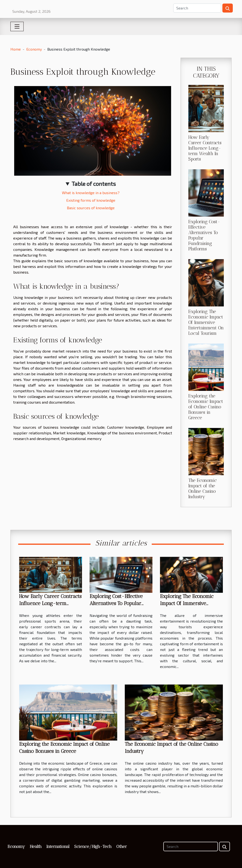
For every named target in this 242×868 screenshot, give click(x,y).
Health (36, 846)
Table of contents (94, 184)
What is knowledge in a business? (91, 193)
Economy (34, 49)
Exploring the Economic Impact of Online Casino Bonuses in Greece (206, 407)
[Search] (197, 8)
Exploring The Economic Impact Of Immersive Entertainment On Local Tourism (206, 322)
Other (122, 846)
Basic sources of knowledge (91, 208)
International (58, 846)
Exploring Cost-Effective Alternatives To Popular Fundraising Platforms (116, 603)
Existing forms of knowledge (91, 200)
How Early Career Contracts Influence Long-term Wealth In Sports (205, 148)
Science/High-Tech (93, 846)
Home (16, 49)
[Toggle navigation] (17, 26)
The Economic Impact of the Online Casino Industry (203, 489)
